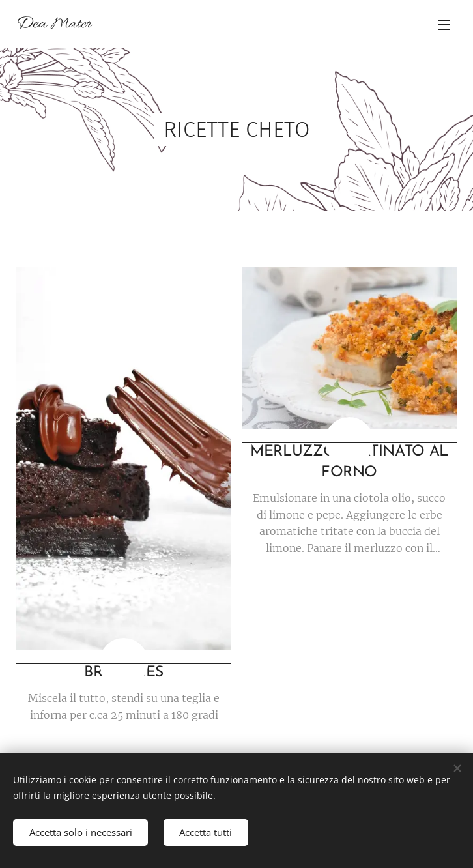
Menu (444, 25)
